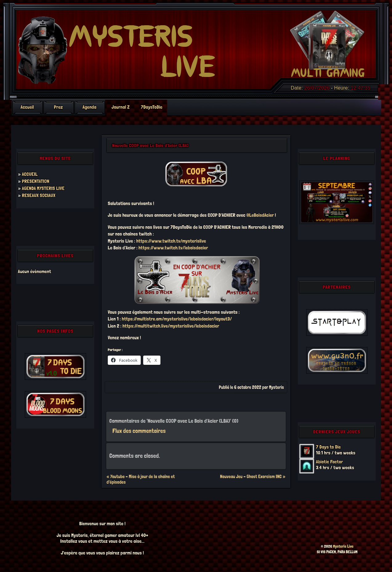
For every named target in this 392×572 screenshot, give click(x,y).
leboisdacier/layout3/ (211, 319)
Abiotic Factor (329, 462)
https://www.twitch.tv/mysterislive (171, 241)
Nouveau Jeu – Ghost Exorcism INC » (253, 477)
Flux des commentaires (139, 431)
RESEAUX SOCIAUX (39, 195)
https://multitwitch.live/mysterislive (158, 326)
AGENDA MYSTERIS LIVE (43, 188)
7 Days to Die (328, 447)
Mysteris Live (343, 546)
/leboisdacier (206, 326)
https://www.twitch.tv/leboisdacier (173, 248)
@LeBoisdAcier (260, 215)
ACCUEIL (30, 174)
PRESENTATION (36, 181)
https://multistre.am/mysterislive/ (156, 319)
